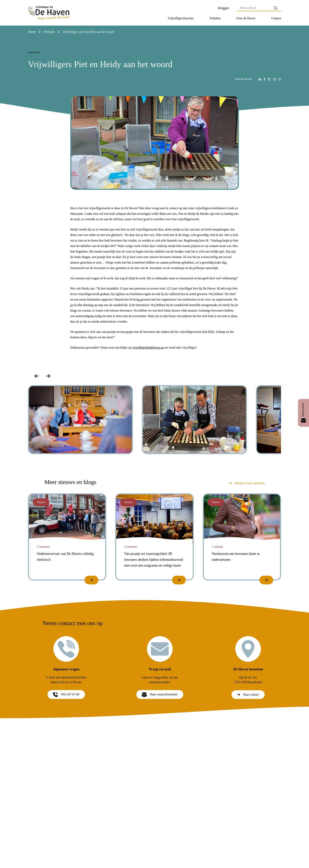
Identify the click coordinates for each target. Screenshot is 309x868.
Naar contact (248, 694)
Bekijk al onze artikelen (247, 483)
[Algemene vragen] (66, 649)
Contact (276, 18)
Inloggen (223, 8)
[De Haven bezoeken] (248, 649)
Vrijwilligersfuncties (181, 18)
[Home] (49, 13)
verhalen (49, 32)
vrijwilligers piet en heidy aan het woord (88, 32)
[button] (181, 18)
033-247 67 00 (66, 694)
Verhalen (215, 18)
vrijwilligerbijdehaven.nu (148, 347)
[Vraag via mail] (160, 649)
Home (32, 32)
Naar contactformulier (160, 694)
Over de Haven (246, 18)
